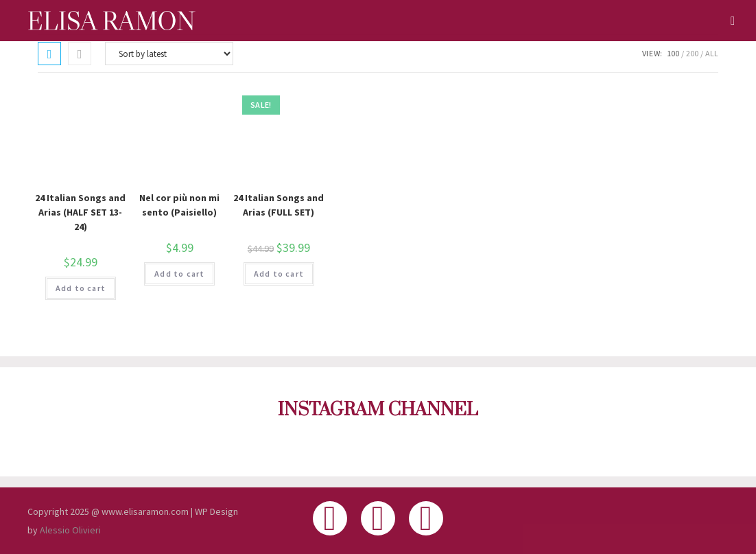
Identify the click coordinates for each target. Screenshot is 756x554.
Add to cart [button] (81, 288)
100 (673, 53)
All (712, 53)
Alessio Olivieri (70, 530)
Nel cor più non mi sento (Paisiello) (179, 205)
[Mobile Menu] (728, 21)
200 (692, 53)
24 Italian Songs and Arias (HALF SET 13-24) (80, 212)
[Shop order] (169, 54)
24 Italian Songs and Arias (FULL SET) (279, 205)
